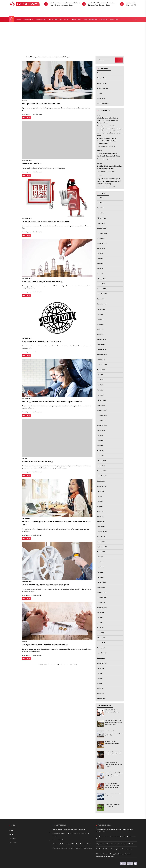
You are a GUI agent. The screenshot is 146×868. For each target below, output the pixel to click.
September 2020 (102, 547)
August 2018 (101, 668)
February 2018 (101, 699)
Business (18, 20)
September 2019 (102, 608)
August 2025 (101, 249)
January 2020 (101, 587)
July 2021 (100, 496)
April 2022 (100, 451)
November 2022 (102, 415)
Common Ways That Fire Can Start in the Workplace (49, 222)
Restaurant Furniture (33, 164)
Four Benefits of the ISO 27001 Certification (45, 342)
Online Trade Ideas (55, 20)
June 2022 (100, 441)
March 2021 (101, 517)
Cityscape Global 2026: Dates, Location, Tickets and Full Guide (115, 844)
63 (54, 666)
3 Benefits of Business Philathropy (40, 463)
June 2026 (100, 198)
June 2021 (100, 501)
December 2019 (102, 592)
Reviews (67, 20)
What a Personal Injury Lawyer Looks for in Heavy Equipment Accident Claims (108, 120)
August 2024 (101, 309)
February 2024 (101, 340)
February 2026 (101, 218)
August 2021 (101, 491)
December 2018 (102, 648)
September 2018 (102, 663)
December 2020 (102, 532)
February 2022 (101, 461)
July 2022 (100, 436)
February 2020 (101, 582)
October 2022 (101, 420)
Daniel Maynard (26, 114)
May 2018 (100, 683)
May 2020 (100, 567)
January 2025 (101, 284)
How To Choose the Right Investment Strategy (46, 282)
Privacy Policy (114, 20)
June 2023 (100, 380)
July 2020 (100, 557)
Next (75, 666)
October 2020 (101, 542)
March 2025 (101, 274)
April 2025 (100, 269)
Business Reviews (41, 20)
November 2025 (102, 233)
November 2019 (102, 598)
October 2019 (101, 603)
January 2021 (101, 527)
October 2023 (101, 360)
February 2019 (101, 638)
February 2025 (101, 279)
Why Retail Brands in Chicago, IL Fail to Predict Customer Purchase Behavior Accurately (109, 181)
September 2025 (102, 243)
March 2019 (101, 633)
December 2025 (102, 228)
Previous (40, 666)
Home (11, 831)
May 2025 (100, 264)
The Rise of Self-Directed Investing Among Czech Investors (114, 849)
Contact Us (103, 20)
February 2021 (101, 522)
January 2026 (101, 223)
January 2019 (101, 643)
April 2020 (100, 572)
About (11, 835)
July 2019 (100, 618)
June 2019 (100, 623)
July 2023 (100, 375)
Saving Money (77, 20)
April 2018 (100, 689)
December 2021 (102, 471)
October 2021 (101, 481)
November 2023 (102, 355)
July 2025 (100, 254)
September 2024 (102, 304)
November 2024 (102, 294)
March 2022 (101, 456)
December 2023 (102, 350)
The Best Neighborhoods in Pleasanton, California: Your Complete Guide (107, 141)
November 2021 (102, 476)
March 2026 (101, 213)
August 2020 (101, 552)
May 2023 (100, 385)
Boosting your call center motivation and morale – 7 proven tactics (56, 402)
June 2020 (100, 562)
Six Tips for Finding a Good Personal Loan (44, 104)
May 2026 (100, 203)
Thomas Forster (101, 159)
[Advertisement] (73, 37)
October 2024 (101, 299)
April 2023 (100, 390)
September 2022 (102, 426)
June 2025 (100, 259)
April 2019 (100, 628)
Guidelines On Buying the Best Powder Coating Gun (49, 586)
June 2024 (100, 319)
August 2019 (101, 613)
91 (67, 666)
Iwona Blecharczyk (102, 187)
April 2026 (100, 208)
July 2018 (100, 673)
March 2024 (101, 335)
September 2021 (102, 486)
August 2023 (101, 370)
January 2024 (101, 345)
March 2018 (100, 694)
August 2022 (101, 431)
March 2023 (101, 395)
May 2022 (100, 446)
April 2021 (100, 511)
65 (61, 666)
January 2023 (101, 405)
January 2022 (101, 466)
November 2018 (102, 653)
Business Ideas (28, 20)
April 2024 (100, 329)
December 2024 (102, 289)
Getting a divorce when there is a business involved (49, 647)
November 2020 (102, 537)
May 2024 (100, 324)
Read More (26, 118)
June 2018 (100, 678)
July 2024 (100, 314)
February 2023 (101, 400)
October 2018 (101, 658)
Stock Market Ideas (90, 20)
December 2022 (102, 410)
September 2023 (102, 365)
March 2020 (101, 577)
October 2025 (101, 238)
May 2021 (100, 506)
